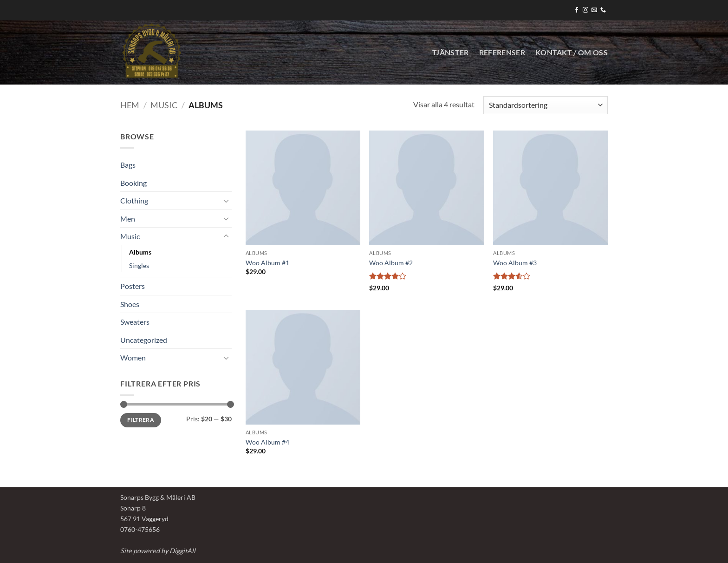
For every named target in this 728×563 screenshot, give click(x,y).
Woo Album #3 (515, 263)
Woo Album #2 (391, 263)
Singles (139, 265)
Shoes (130, 304)
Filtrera (141, 420)
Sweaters (135, 322)
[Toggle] (226, 201)
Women (133, 357)
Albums (140, 252)
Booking (133, 183)
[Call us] (603, 10)
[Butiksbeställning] (546, 105)
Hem (130, 105)
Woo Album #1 (267, 263)
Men (128, 219)
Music (164, 105)
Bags (128, 165)
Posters (133, 286)
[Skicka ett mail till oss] (594, 10)
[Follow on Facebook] (577, 10)
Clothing (134, 200)
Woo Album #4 (267, 442)
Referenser (502, 52)
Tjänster (451, 52)
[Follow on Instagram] (585, 10)
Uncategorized (144, 340)
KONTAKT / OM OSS (572, 52)
